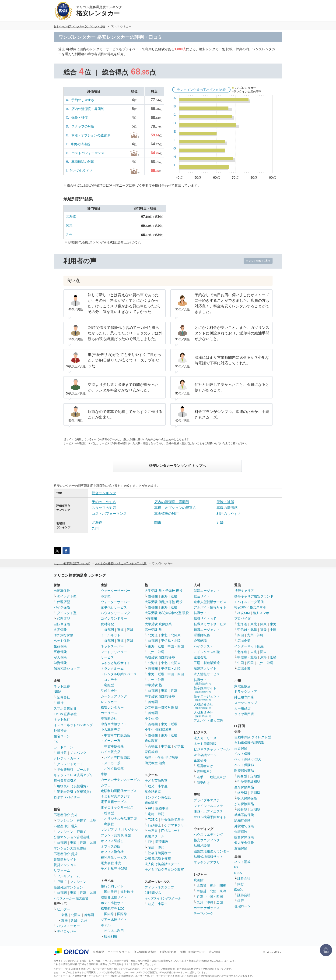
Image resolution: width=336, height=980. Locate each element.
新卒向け (203, 783)
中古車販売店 (111, 730)
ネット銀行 (62, 719)
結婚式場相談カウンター (212, 851)
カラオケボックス (207, 908)
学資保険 (60, 663)
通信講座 (151, 803)
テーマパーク (203, 913)
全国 (220, 902)
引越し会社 (109, 691)
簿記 (161, 814)
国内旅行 (111, 892)
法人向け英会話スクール (163, 864)
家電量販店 (242, 686)
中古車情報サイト (114, 724)
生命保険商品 (244, 787)
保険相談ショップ (67, 668)
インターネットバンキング (73, 725)
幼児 (151, 786)
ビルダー (63, 909)
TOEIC (153, 820)
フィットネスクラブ (159, 887)
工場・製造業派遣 (207, 663)
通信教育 (151, 741)
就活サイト (202, 596)
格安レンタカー (112, 707)
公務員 (153, 831)
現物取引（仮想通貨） (73, 786)
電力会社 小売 (111, 863)
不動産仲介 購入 (66, 826)
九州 (69, 234)
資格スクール (154, 836)
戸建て (81, 820)
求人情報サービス (207, 674)
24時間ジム (153, 893)
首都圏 (62, 843)
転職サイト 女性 (206, 618)
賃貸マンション (65, 865)
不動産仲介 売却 (66, 815)
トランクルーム (112, 668)
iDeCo (239, 890)
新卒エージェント (207, 698)
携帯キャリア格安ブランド (254, 596)
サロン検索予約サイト (210, 817)
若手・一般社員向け (211, 777)
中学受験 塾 (153, 685)
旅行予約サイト (112, 886)
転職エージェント (207, 630)
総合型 (109, 813)
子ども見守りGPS (114, 869)
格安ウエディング (207, 840)
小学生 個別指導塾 (158, 730)
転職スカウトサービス (210, 624)
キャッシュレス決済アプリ (73, 775)
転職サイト (202, 613)
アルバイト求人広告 (208, 721)
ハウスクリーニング (115, 613)
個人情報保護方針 (145, 952)
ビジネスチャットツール (212, 749)
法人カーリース (205, 738)
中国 (273, 630)
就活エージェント (207, 591)
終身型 (242, 776)
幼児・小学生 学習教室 (161, 757)
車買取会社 (109, 718)
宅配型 (109, 685)
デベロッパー (67, 931)
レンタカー (109, 702)
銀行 (60, 703)
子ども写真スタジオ (115, 796)
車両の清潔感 (80, 144)
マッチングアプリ (207, 862)
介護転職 (200, 641)
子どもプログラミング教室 (164, 870)
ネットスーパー (112, 646)
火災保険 (60, 630)
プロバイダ (242, 618)
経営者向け (205, 766)
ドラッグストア (246, 692)
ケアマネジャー (176, 825)
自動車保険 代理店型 (249, 743)
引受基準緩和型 (249, 781)
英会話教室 (153, 792)
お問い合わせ (168, 952)
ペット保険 (62, 641)
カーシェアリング (114, 696)
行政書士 (154, 825)
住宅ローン (62, 736)
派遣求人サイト (205, 668)
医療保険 (60, 652)
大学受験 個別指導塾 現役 (164, 602)
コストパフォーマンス (88, 153)
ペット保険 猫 (245, 765)
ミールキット (111, 635)
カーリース (109, 713)
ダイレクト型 (67, 596)
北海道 (71, 216)
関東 (69, 225)
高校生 (153, 746)
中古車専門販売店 (117, 735)
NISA (58, 692)
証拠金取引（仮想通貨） (75, 792)
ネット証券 (62, 686)
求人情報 (214, 952)
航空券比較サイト (114, 897)
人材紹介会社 (203, 706)
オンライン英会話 (158, 797)
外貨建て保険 (244, 826)
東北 (64, 915)
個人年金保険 (244, 843)
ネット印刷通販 (205, 744)
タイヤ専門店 (244, 714)
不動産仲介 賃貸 (66, 854)
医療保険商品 (244, 771)
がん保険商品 (244, 804)
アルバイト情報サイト (210, 607)
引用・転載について (193, 952)
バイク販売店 (111, 752)
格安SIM (243, 613)
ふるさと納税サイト (115, 663)
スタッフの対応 (83, 126)
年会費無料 (65, 770)
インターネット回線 (249, 646)
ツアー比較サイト (114, 920)
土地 (93, 820)
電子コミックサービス (117, 807)
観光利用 (111, 936)
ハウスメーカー (68, 926)
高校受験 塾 (153, 630)
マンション (65, 820)
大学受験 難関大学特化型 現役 (167, 613)
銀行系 (62, 753)
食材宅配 (107, 624)
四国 (241, 635)
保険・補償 (80, 117)
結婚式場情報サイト (208, 857)
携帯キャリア (244, 591)
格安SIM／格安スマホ (250, 607)
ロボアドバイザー (67, 797)
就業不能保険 (244, 815)
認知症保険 (242, 820)
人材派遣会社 (203, 714)
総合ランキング (104, 493)
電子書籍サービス (114, 802)
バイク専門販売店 (117, 757)
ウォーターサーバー (115, 591)
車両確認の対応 (83, 162)
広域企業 (244, 641)
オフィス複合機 (112, 852)
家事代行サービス (114, 607)
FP (150, 808)
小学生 (179, 746)
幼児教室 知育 (155, 763)
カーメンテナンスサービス (120, 780)
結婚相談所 (202, 846)
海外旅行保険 (63, 635)
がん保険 (60, 657)
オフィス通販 (111, 846)
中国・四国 (176, 646)
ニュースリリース (119, 952)
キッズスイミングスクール (163, 898)
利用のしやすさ (81, 170)
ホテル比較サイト (114, 903)
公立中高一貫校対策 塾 (161, 707)
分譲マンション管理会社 (72, 837)
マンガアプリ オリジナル (119, 830)
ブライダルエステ (207, 800)
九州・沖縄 (156, 652)
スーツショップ (246, 703)
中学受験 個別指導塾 (160, 696)
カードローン (63, 747)
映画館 (199, 880)
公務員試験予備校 (158, 858)
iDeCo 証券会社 (65, 714)
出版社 (109, 824)
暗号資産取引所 (65, 781)
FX (56, 742)
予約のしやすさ (83, 100)
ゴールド (83, 770)
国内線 (109, 914)
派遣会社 (200, 657)
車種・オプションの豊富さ (91, 135)
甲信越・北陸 (171, 641)
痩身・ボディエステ (208, 811)
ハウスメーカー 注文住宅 (71, 898)
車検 (104, 774)
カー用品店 (242, 708)
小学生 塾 (152, 718)
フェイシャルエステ (208, 806)
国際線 (122, 914)
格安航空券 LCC (113, 909)
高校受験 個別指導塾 (160, 657)
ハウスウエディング (208, 834)
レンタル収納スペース (120, 674)
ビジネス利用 (114, 931)
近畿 (220, 522)
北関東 (76, 915)
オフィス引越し (112, 841)
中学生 (166, 746)
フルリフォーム (68, 876)
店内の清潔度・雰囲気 (88, 109)
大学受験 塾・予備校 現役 (164, 591)
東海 (73, 843)
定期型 (255, 776)
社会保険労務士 (172, 820)
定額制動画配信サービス (119, 791)
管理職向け (205, 771)
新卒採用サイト (205, 690)
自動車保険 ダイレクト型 (253, 737)
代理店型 (63, 602)
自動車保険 (62, 591)
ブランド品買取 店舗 (116, 835)
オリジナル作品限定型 (120, 819)
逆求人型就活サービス (210, 602)
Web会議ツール (205, 755)
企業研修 (200, 760)
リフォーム (62, 870)
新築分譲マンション (68, 887)
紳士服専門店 (244, 697)
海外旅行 (127, 892)
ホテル (106, 925)
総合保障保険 (244, 837)
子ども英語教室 (156, 781)
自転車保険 (62, 624)
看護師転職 (202, 635)
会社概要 (98, 952)
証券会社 (63, 697)
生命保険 (60, 646)
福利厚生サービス (114, 857)
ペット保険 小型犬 (248, 759)
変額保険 (241, 848)
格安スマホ (261, 613)
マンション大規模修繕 (70, 848)
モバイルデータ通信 (249, 602)
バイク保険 (62, 607)
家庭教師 (151, 752)
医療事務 (162, 808)
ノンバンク (78, 753)
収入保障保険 (247, 798)
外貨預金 (60, 731)
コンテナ (111, 680)
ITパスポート (171, 831)
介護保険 (241, 832)
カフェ (106, 785)
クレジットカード (67, 758)
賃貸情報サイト (65, 859)
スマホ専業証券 (65, 708)
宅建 (151, 814)
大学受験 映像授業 (158, 624)
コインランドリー (114, 618)
